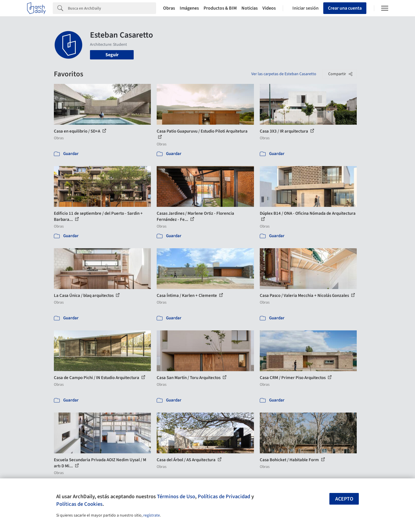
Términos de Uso (176, 496)
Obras (169, 8)
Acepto (344, 499)
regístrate (152, 515)
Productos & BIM (220, 8)
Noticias (250, 8)
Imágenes (189, 8)
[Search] (112, 8)
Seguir (112, 55)
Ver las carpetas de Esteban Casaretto (284, 74)
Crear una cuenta (345, 8)
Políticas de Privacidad (224, 496)
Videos (269, 8)
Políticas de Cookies (79, 504)
